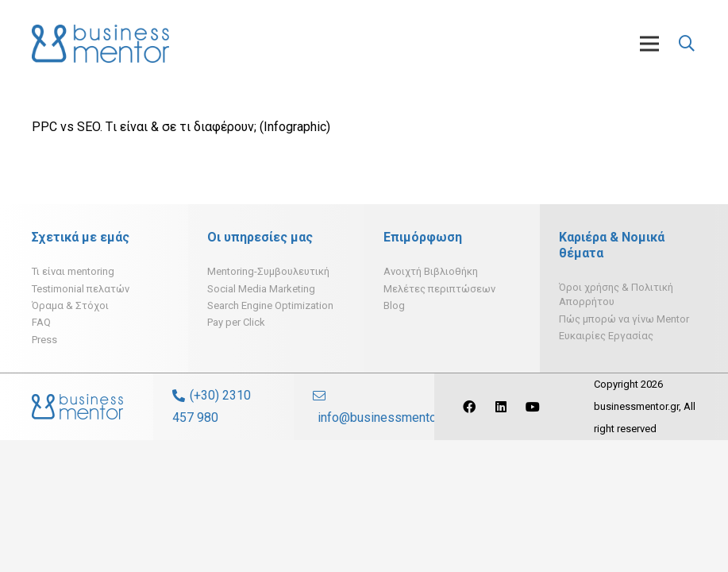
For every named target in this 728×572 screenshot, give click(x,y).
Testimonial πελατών (81, 289)
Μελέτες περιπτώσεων (439, 289)
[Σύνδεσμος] (100, 44)
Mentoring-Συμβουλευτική (268, 271)
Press (44, 340)
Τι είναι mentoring (73, 271)
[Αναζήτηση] (687, 44)
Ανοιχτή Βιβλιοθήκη (431, 271)
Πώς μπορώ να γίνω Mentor (624, 319)
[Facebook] (469, 407)
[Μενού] (649, 44)
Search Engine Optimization (270, 305)
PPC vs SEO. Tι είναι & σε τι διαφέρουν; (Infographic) (181, 127)
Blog (394, 305)
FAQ (41, 322)
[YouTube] (533, 407)
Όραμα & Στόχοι (70, 305)
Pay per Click (236, 322)
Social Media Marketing (261, 289)
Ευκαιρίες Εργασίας (606, 336)
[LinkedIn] (501, 407)
